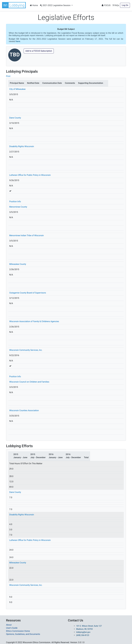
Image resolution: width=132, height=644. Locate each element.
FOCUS (106, 5)
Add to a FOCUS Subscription (39, 51)
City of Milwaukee (17, 89)
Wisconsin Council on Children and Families (29, 382)
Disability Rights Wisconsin (22, 146)
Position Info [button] (15, 202)
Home (34, 5)
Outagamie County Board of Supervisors (28, 293)
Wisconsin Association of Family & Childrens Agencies (34, 321)
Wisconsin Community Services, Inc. (26, 350)
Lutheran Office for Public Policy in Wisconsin (30, 175)
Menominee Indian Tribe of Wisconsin (26, 235)
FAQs (116, 5)
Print (8, 76)
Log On (125, 5)
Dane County (15, 118)
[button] (14, 5)
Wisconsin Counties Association (24, 410)
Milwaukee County (18, 264)
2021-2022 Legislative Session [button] (55, 5)
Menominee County (18, 207)
